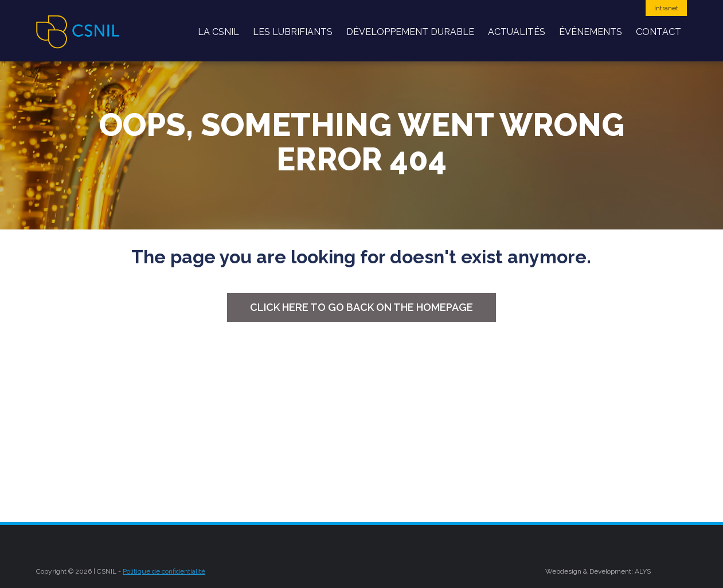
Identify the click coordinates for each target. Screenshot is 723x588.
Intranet (666, 8)
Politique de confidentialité (164, 571)
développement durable (410, 32)
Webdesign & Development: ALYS (598, 571)
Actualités (517, 32)
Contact (658, 32)
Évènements (591, 32)
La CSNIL (218, 32)
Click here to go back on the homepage (361, 307)
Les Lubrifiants (293, 32)
